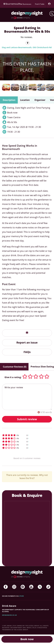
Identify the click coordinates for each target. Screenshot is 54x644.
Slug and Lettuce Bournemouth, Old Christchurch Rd (27, 47)
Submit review (27, 419)
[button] (27, 435)
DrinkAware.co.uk (9, 615)
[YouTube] (31, 587)
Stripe (21, 596)
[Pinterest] (23, 587)
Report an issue (27, 343)
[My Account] (50, 4)
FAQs (27, 352)
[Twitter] (40, 587)
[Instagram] (14, 587)
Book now (27, 639)
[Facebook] (6, 587)
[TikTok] (48, 587)
